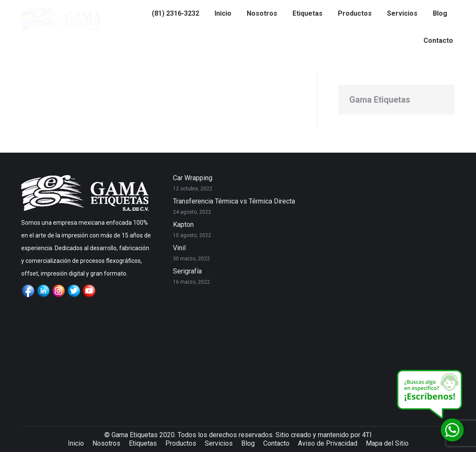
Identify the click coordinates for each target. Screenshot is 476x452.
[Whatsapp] (452, 430)
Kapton (183, 225)
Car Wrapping (193, 178)
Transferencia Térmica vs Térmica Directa (234, 201)
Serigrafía (187, 271)
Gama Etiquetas (380, 100)
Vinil (179, 248)
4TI (367, 435)
